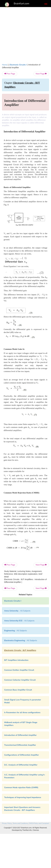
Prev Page (10, 74)
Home (5, 65)
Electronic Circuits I (18, 65)
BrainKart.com (21, 4)
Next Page (41, 74)
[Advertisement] (26, 37)
